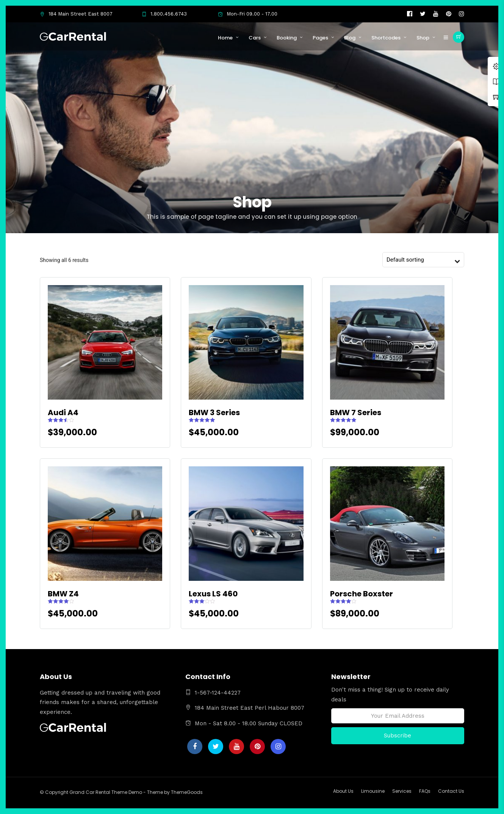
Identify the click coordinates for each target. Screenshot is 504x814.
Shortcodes (386, 38)
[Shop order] (419, 260)
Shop (423, 38)
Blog (350, 38)
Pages (320, 38)
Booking (287, 38)
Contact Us (451, 791)
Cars (255, 38)
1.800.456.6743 (164, 14)
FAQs (425, 791)
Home (225, 38)
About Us (343, 791)
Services (402, 791)
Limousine (373, 791)
